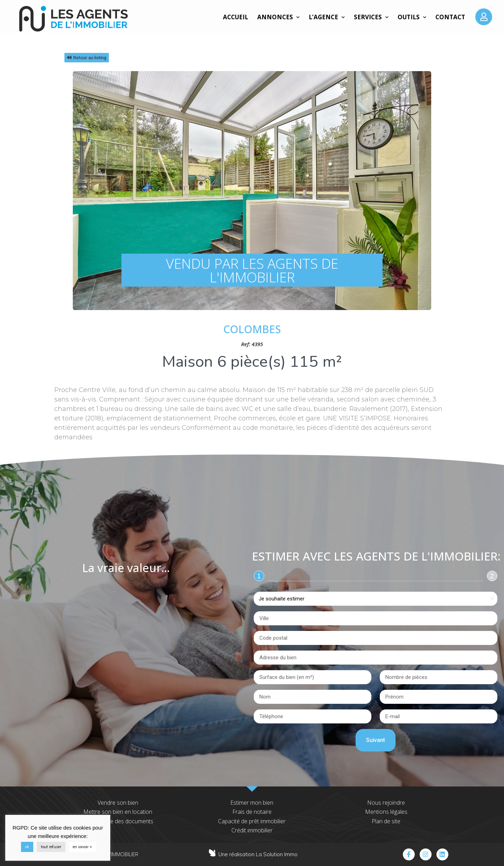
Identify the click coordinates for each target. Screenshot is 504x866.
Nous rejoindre (386, 803)
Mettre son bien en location (118, 812)
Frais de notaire (252, 812)
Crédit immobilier (252, 830)
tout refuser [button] (51, 847)
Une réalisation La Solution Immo (258, 854)
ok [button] (27, 847)
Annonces (278, 17)
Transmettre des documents (118, 821)
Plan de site (386, 821)
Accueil (236, 17)
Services (371, 17)
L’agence (327, 17)
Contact (450, 17)
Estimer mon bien (252, 803)
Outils (412, 17)
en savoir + (82, 847)
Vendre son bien (118, 803)
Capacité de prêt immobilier (252, 821)
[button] (87, 58)
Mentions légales (386, 812)
